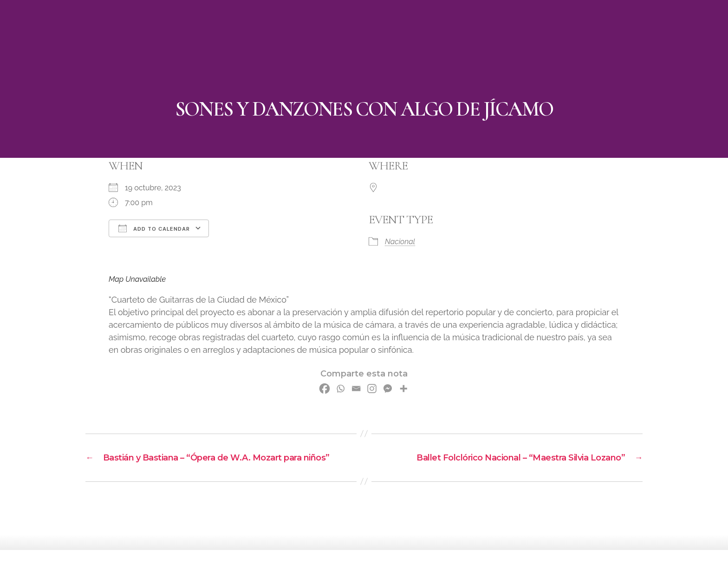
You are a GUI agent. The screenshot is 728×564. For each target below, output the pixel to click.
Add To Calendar (154, 228)
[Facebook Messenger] (388, 389)
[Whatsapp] (340, 389)
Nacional (400, 242)
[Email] (356, 389)
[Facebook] (325, 389)
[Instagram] (372, 389)
